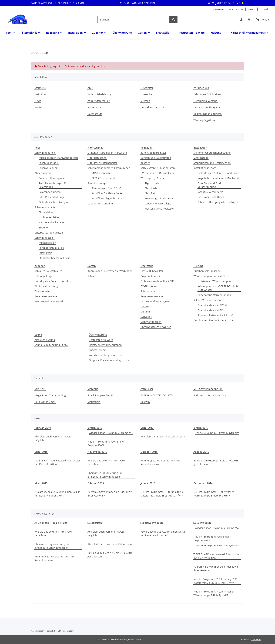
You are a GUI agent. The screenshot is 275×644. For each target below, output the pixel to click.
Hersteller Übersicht (152, 107)
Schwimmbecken (44, 238)
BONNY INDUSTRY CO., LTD (157, 395)
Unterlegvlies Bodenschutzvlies (53, 281)
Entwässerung (97, 350)
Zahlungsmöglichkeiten (207, 94)
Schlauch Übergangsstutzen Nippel (218, 202)
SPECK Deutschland (103, 178)
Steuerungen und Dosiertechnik (212, 163)
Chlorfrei (150, 193)
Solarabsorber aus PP (210, 310)
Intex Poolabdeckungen (52, 197)
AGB (90, 88)
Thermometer (43, 291)
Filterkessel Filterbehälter (102, 163)
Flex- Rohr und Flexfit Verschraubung (210, 185)
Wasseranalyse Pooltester (160, 209)
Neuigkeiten (95, 523)
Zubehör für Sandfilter (101, 203)
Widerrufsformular (99, 101)
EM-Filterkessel (149, 286)
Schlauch (93, 276)
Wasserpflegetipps (204, 120)
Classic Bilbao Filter (152, 271)
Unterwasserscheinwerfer (156, 327)
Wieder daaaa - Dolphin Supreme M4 (111, 433)
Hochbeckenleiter (49, 217)
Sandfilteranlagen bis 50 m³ (108, 198)
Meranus (93, 389)
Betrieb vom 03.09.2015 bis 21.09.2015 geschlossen (216, 462)
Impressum (94, 107)
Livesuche (146, 94)
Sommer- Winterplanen (53, 178)
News (252, 9)
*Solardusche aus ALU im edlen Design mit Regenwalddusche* (58, 494)
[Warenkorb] (263, 20)
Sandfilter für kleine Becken (108, 193)
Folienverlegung (48, 168)
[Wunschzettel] (249, 20)
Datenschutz (95, 114)
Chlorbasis (151, 188)
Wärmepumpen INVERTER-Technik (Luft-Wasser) (218, 288)
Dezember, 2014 (203, 483)
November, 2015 (97, 452)
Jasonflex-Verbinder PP (211, 192)
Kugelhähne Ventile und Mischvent (218, 178)
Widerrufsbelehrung (100, 94)
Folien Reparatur (49, 163)
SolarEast (40, 389)
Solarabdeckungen (50, 192)
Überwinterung (98, 335)
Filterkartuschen (97, 158)
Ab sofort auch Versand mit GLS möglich (53, 438)
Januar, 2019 (95, 428)
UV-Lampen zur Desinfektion (157, 173)
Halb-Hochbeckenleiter (52, 222)
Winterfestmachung (46, 286)
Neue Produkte (202, 523)
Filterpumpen (148, 291)
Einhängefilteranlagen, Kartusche (107, 153)
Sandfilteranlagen (98, 183)
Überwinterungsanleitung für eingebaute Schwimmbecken (105, 475)
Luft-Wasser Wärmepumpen (214, 281)
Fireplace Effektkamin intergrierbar (109, 360)
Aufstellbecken (47, 243)
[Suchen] (133, 20)
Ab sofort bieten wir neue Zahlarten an (163, 436)
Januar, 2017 (201, 428)
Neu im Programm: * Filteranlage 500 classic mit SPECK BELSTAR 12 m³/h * (162, 494)
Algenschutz (152, 183)
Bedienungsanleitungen (208, 114)
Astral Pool (147, 389)
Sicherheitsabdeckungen (53, 202)
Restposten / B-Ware (101, 340)
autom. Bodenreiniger (153, 153)
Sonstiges (146, 317)
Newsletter (147, 88)
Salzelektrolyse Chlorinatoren (158, 168)
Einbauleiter (46, 212)
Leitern (145, 306)
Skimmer (146, 312)
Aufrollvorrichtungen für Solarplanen (53, 185)
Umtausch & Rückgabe (207, 107)
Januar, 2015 (148, 483)
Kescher (145, 163)
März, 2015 (41, 483)
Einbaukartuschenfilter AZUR (157, 281)
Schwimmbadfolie (45, 153)
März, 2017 (147, 428)
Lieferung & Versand (205, 101)
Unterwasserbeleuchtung (49, 233)
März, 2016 (41, 452)
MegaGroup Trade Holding (50, 395)
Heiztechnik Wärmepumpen (105, 345)
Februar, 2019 (43, 428)
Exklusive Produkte (152, 523)
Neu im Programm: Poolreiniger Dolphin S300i (106, 443)
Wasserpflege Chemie (153, 178)
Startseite (218, 9)
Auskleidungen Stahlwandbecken (58, 158)
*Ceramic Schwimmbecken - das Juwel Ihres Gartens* (110, 494)
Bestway (145, 402)
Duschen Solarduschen (207, 271)
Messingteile (201, 158)
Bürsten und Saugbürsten (156, 158)
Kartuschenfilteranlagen (155, 301)
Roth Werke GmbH (45, 402)
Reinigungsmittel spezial (159, 198)
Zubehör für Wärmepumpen (214, 295)
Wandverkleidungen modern (106, 355)
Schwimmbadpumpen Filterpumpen (109, 168)
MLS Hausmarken (102, 173)
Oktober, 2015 (149, 452)
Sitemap (145, 101)
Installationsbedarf (205, 168)
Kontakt (265, 9)
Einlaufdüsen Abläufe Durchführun (218, 173)
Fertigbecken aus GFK (51, 248)
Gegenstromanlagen (46, 296)
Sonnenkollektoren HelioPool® (215, 315)
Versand (71, 631)
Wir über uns (201, 88)
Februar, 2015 (96, 483)
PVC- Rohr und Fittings (211, 197)
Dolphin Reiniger (150, 276)
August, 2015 (201, 452)
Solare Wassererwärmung (209, 300)
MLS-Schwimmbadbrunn (208, 389)
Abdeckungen (43, 173)
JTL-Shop (257, 640)
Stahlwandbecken (151, 322)
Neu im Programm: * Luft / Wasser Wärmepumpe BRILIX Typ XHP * (214, 494)
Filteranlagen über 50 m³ (106, 188)
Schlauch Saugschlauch (48, 271)
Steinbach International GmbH (211, 395)
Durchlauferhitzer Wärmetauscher (214, 320)
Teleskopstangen (44, 276)
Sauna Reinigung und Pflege (51, 345)
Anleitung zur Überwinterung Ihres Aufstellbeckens (161, 462)
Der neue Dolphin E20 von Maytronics (217, 433)
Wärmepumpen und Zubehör (211, 276)
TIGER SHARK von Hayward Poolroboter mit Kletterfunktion (57, 462)
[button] (241, 20)
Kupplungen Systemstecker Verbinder (110, 271)
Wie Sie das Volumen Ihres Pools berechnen (107, 462)
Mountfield (94, 402)
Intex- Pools (46, 253)
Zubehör (44, 227)
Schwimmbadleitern (46, 207)
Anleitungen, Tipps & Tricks (51, 523)
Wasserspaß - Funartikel (49, 301)
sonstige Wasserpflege (158, 203)
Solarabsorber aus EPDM (212, 305)
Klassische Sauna (45, 340)
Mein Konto (236, 9)
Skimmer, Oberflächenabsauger (212, 153)
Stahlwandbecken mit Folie (55, 258)
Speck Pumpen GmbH (100, 395)
